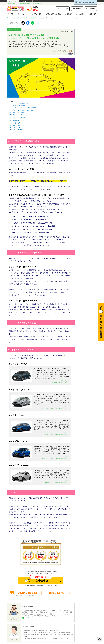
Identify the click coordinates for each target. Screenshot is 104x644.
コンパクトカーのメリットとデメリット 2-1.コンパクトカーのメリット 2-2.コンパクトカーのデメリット (22, 112)
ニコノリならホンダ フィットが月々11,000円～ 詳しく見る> (55, 408)
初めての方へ (21, 14)
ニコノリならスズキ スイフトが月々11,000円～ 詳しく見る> (55, 457)
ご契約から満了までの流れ (53, 14)
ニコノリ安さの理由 (35, 14)
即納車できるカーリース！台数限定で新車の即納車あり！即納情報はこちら (25, 4)
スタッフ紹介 (80, 14)
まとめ (12, 132)
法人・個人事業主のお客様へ (85, 2)
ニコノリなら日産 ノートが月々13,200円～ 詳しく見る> (56, 433)
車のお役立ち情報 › (16, 18)
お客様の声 (69, 14)
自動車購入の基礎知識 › (26, 18)
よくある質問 (92, 14)
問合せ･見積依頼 (56, 593)
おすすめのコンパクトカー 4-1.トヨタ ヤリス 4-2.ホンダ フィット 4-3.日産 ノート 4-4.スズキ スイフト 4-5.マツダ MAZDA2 (18, 125)
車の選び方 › (34, 18)
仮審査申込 (38, 580)
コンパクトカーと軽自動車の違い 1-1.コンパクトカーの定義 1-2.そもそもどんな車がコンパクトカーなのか (23, 106)
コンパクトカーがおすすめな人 (19, 117)
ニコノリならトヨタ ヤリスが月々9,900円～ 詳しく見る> (56, 382)
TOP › (9, 18)
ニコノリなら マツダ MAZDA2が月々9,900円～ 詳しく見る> (55, 481)
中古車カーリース (26, 1)
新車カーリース (13, 1)
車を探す (11, 14)
